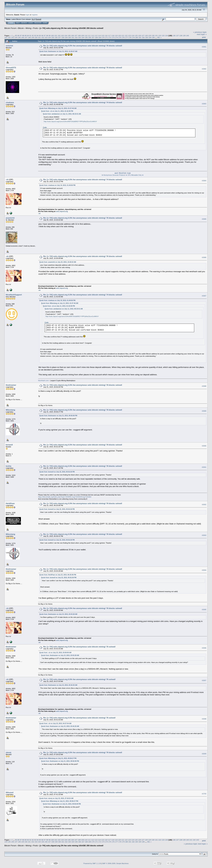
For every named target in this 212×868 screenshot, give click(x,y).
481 (159, 37)
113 (96, 36)
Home (11, 23)
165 (86, 37)
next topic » (202, 34)
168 (96, 37)
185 (153, 37)
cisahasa (10, 102)
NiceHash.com (43, 381)
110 (86, 36)
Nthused (10, 792)
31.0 (33, 19)
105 (69, 36)
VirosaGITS (11, 68)
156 (56, 37)
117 (109, 36)
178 (130, 37)
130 (153, 36)
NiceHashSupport (14, 295)
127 (143, 36)
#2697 (204, 680)
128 (146, 36)
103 (62, 36)
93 (35, 36)
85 (16, 36)
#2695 (204, 610)
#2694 (204, 570)
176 (123, 37)
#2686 (204, 257)
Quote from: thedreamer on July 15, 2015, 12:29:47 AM (58, 51)
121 (123, 36)
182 (143, 37)
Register (38, 23)
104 (66, 36)
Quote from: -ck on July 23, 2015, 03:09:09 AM (55, 653)
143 (13, 37)
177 (127, 37)
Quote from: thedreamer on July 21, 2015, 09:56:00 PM (58, 416)
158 (63, 37)
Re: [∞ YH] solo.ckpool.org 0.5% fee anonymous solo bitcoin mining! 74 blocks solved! (83, 102)
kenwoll (9, 445)
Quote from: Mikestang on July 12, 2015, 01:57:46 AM (58, 108)
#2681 (204, 47)
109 (83, 36)
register (35, 15)
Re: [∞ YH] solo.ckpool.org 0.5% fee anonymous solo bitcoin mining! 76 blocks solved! (83, 46)
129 (150, 36)
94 (38, 36)
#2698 (204, 719)
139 (184, 36)
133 (163, 36)
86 (18, 36)
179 (133, 37)
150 (36, 37)
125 (136, 36)
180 (137, 37)
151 (39, 37)
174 (116, 37)
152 (43, 37)
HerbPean (10, 503)
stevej (8, 752)
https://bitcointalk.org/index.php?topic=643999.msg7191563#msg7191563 (65, 497)
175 (120, 37)
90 (28, 36)
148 (29, 37)
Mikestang (10, 410)
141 (6, 37)
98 (47, 36)
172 (110, 37)
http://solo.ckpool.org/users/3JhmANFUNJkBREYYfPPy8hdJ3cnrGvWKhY (70, 121)
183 (147, 37)
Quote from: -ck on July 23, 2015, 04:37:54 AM (55, 723)
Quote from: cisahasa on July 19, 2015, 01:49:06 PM (57, 185)
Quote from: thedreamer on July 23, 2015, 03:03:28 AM (58, 614)
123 (130, 36)
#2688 (204, 386)
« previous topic (200, 32)
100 (52, 36)
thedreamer (11, 385)
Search (24, 23)
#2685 (204, 219)
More (45, 23)
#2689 (204, 411)
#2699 (204, 754)
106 (73, 36)
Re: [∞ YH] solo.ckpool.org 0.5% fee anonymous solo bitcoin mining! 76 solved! (79, 647)
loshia (9, 466)
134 (166, 36)
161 (73, 37)
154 (49, 37)
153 (46, 37)
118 (113, 36)
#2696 (204, 648)
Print (204, 37)
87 (21, 36)
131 (156, 36)
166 (90, 37)
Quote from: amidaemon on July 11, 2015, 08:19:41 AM (62, 114)
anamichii (10, 218)
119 (116, 36)
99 (50, 36)
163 (80, 37)
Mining (28, 28)
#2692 (204, 505)
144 (16, 37)
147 (26, 37)
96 (42, 36)
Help (18, 23)
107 (76, 36)
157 (59, 37)
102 (59, 36)
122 (126, 36)
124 (133, 36)
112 (93, 36)
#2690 (204, 446)
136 (174, 36)
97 (45, 36)
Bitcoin (21, 28)
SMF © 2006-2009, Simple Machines (115, 863)
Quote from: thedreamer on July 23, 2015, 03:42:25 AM (58, 685)
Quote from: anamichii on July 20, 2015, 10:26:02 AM (58, 262)
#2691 (204, 467)
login (28, 15)
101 (56, 36)
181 (140, 37)
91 (30, 36)
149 (33, 37)
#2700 (204, 794)
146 (23, 37)
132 (160, 36)
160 (70, 37)
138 (181, 36)
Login (31, 23)
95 (40, 36)
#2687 (204, 296)
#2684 (204, 181)
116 (106, 36)
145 (19, 37)
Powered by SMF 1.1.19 (92, 863)
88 (23, 36)
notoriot (9, 46)
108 (79, 36)
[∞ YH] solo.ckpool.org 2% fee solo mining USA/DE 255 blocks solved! (71, 28)
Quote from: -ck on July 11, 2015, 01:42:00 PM (57, 111)
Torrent (38, 19)
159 (66, 37)
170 (103, 37)
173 (113, 37)
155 (53, 37)
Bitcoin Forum (10, 28)
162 (76, 37)
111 (89, 36)
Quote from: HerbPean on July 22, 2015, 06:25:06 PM (58, 575)
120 (119, 36)
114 (99, 36)
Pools (36, 28)
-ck (7, 180)
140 (187, 36)
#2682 (204, 69)
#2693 (204, 535)
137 (177, 36)
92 (33, 36)
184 (150, 37)
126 (140, 36)
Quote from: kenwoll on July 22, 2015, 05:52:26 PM (57, 472)
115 (103, 36)
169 (100, 37)
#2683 (204, 104)
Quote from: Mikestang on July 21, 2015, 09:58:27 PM (58, 758)
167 (93, 37)
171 (106, 37)
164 (83, 37)
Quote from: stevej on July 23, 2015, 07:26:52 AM (56, 798)
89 (26, 36)
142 (9, 37)
